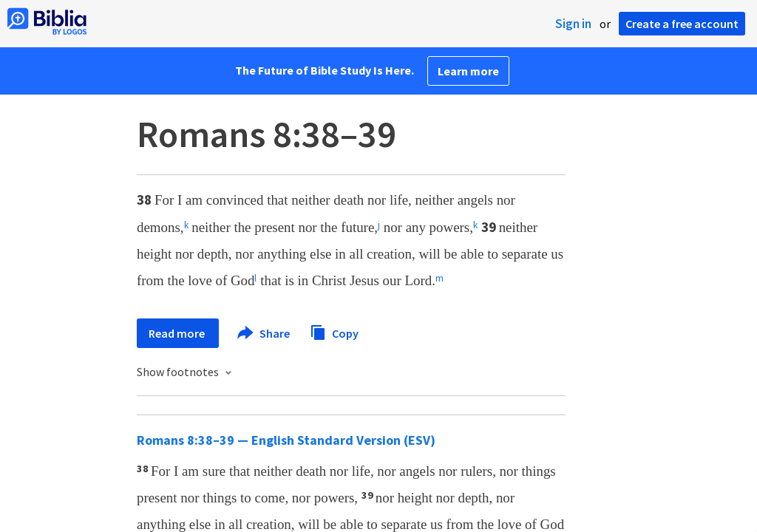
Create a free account (682, 24)
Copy (334, 331)
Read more (178, 333)
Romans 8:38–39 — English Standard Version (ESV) (286, 440)
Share (264, 333)
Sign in (573, 24)
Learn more (468, 71)
